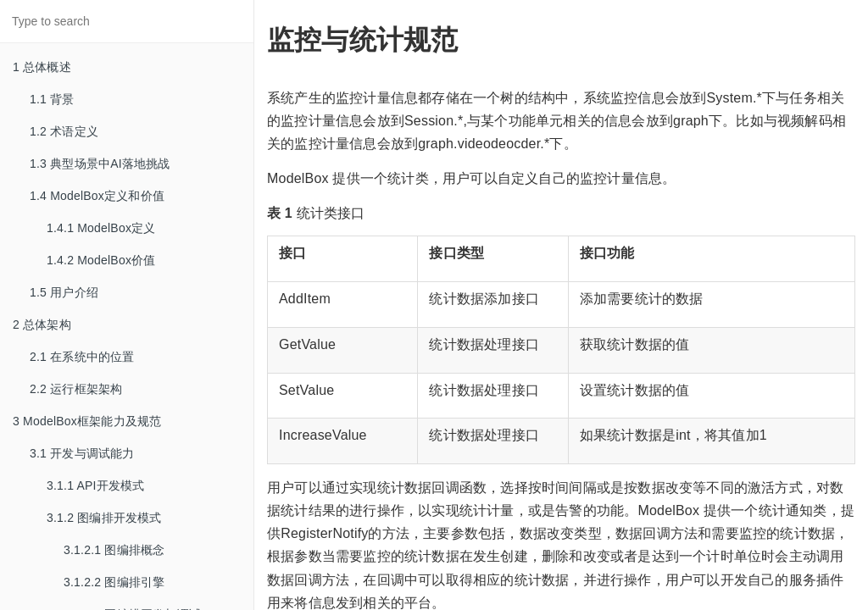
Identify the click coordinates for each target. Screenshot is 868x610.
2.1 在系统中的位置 (82, 357)
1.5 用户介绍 (64, 292)
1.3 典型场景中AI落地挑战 (100, 164)
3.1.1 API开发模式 (95, 485)
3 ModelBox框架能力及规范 (87, 421)
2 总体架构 (42, 324)
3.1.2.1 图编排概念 (114, 550)
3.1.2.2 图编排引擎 (114, 582)
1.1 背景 (52, 99)
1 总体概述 (42, 67)
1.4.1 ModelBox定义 (101, 228)
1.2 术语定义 (64, 131)
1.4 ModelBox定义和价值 (97, 196)
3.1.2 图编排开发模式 (104, 518)
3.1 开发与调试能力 (82, 453)
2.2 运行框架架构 (76, 389)
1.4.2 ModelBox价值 (101, 260)
